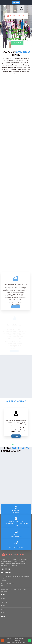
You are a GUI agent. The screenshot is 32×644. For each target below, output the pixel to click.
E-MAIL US (23, 10)
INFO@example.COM (16, 537)
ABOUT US (4, 602)
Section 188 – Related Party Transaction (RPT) (14, 589)
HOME (3, 598)
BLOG (3, 609)
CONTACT (4, 613)
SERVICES (4, 606)
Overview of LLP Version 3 (8, 584)
